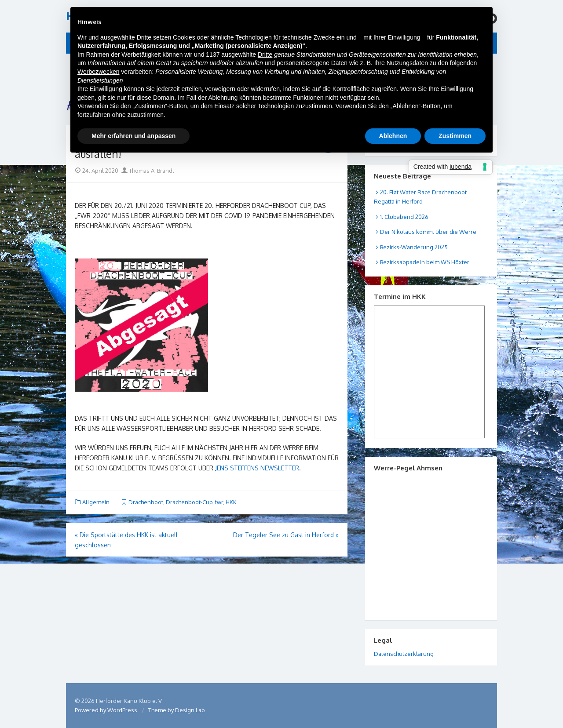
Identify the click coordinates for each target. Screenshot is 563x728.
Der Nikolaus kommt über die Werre (428, 232)
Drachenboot (146, 502)
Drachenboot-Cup (189, 502)
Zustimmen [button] (455, 136)
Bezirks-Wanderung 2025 (414, 247)
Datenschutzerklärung (404, 654)
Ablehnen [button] (393, 136)
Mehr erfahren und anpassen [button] (133, 136)
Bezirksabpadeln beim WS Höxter (425, 262)
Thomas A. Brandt (148, 171)
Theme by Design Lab (177, 710)
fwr (219, 502)
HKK (231, 502)
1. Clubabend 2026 (404, 217)
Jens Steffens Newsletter (257, 468)
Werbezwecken (98, 72)
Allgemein (96, 502)
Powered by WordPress (106, 710)
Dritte (265, 55)
